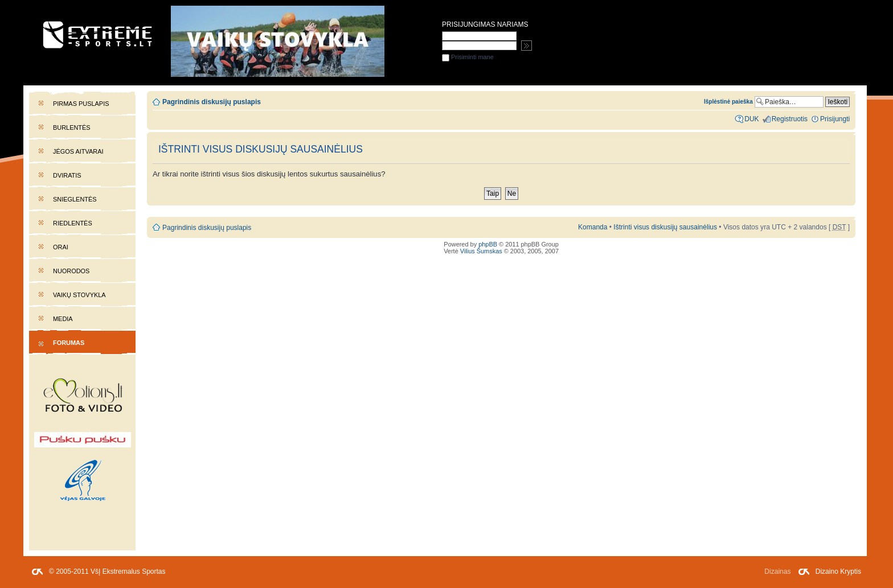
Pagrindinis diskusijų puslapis (212, 102)
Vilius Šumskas (481, 251)
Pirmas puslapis (81, 104)
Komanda (593, 227)
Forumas (69, 343)
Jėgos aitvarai (78, 151)
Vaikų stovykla (79, 295)
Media (63, 319)
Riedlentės (73, 223)
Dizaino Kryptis (838, 571)
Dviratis (67, 175)
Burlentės (72, 128)
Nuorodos (71, 271)
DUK (751, 119)
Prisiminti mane (468, 57)
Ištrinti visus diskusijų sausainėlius (665, 227)
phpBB (488, 244)
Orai (61, 247)
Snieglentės (75, 199)
